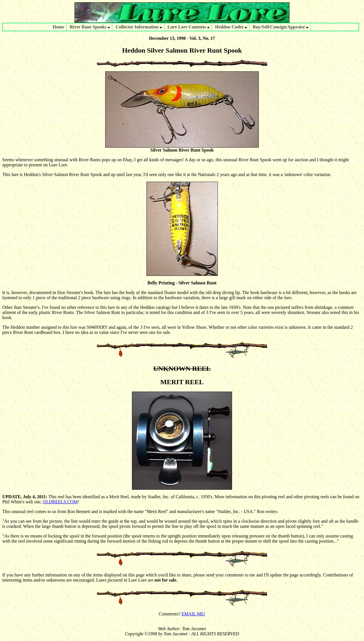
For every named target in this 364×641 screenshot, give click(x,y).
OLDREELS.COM (60, 502)
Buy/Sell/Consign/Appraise (281, 27)
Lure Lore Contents (189, 27)
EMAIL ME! (194, 614)
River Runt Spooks (90, 27)
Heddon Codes (231, 27)
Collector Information (139, 27)
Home (58, 27)
